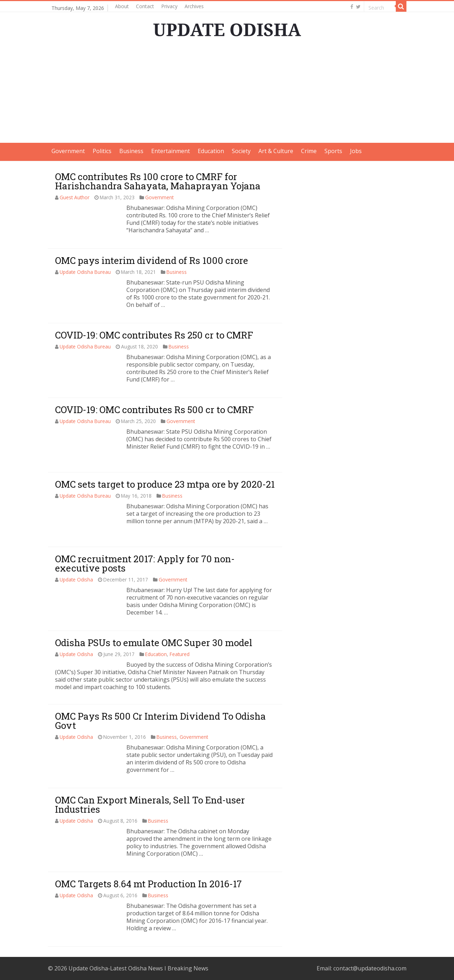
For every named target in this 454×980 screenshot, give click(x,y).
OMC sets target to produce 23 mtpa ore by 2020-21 (165, 484)
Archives (194, 6)
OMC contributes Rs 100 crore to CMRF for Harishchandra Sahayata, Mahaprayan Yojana (158, 181)
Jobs (356, 151)
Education (211, 151)
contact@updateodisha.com (370, 968)
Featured (180, 654)
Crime (309, 151)
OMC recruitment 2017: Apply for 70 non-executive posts (145, 563)
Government (68, 151)
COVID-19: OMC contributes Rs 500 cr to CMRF (154, 410)
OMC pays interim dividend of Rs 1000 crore (152, 260)
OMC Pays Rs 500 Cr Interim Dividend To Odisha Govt (160, 721)
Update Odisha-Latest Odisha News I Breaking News (138, 968)
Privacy (169, 6)
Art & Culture (276, 151)
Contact (145, 6)
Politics (102, 151)
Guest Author (75, 197)
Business (131, 151)
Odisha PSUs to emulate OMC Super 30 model (154, 643)
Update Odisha (76, 580)
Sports (333, 151)
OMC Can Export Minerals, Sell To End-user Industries (150, 805)
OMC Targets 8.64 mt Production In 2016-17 (148, 884)
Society (241, 151)
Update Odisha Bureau (85, 272)
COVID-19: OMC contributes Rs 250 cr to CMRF (154, 335)
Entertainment (171, 151)
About (122, 6)
